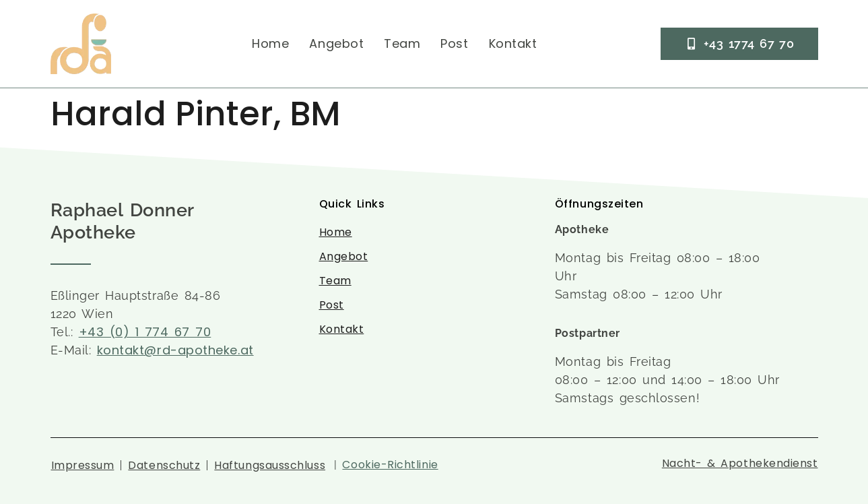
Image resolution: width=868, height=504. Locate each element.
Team (402, 43)
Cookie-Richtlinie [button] (390, 465)
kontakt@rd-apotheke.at (175, 350)
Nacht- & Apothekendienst (740, 463)
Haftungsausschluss (270, 465)
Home (270, 43)
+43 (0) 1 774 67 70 (145, 332)
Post (454, 43)
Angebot (336, 43)
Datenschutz (164, 465)
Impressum (83, 465)
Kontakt (513, 43)
